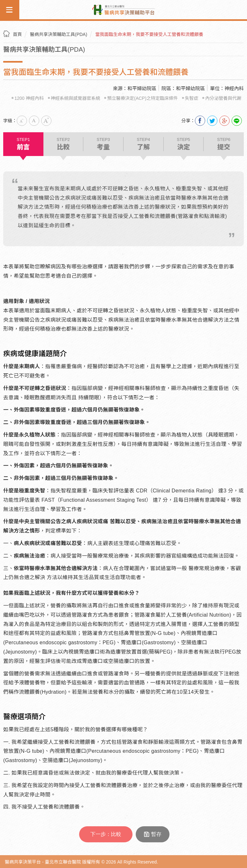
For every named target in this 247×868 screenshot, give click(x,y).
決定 (184, 144)
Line (237, 121)
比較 (63, 144)
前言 (23, 144)
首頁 (17, 34)
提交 (224, 144)
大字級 (46, 121)
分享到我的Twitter (212, 121)
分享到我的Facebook (200, 121)
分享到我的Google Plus (224, 121)
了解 (143, 144)
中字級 (34, 121)
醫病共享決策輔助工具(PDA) (59, 34)
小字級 (22, 121)
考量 (103, 144)
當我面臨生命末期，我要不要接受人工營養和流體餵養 (149, 34)
